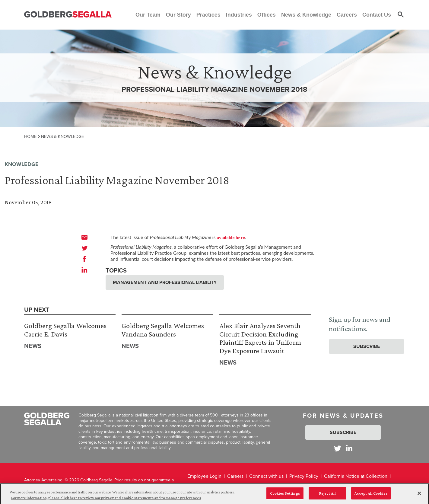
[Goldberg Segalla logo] (68, 15)
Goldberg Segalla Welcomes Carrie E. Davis (65, 330)
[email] (84, 237)
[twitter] (84, 248)
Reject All (327, 497)
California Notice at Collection (356, 476)
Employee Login (204, 476)
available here (231, 237)
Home (30, 136)
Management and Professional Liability (165, 282)
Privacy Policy (304, 476)
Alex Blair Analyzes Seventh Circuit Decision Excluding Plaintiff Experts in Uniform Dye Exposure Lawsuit (260, 338)
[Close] (419, 497)
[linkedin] (84, 270)
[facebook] (84, 259)
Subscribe (367, 346)
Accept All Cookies (371, 497)
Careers (235, 476)
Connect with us (266, 476)
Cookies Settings (285, 497)
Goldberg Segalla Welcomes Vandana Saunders (163, 330)
